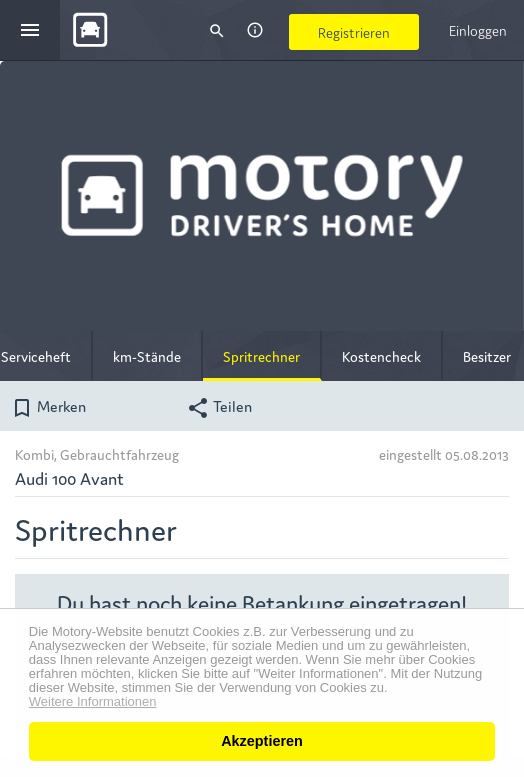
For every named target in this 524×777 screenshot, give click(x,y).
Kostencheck (381, 356)
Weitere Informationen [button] (93, 702)
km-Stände (147, 356)
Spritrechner (261, 356)
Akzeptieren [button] (262, 741)
